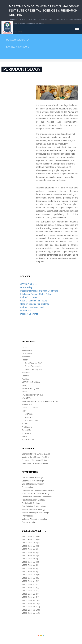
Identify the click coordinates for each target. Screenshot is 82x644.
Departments (27, 354)
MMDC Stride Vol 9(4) (31, 597)
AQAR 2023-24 (28, 440)
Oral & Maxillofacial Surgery (33, 484)
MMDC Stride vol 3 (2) (31, 552)
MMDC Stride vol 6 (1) (31, 572)
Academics (26, 357)
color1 (38, 636)
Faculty (25, 360)
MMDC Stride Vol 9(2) (31, 591)
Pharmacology (28, 516)
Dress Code (26, 311)
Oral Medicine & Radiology (32, 478)
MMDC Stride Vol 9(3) (31, 594)
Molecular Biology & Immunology (35, 519)
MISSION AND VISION (31, 382)
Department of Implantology (33, 481)
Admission (26, 373)
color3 (44, 636)
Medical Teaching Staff (34, 369)
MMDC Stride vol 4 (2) (31, 562)
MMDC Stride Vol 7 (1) (31, 575)
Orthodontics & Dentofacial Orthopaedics (38, 490)
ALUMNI (25, 424)
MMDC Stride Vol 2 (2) (31, 540)
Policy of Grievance (29, 314)
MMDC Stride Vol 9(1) (31, 587)
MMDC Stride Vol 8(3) (31, 584)
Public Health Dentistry (31, 503)
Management (27, 350)
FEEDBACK (27, 433)
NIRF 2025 (29, 417)
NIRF (24, 411)
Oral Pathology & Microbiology (34, 506)
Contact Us (26, 430)
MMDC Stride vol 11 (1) (31, 613)
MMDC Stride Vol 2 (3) (31, 543)
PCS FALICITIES (32, 421)
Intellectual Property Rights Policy (36, 294)
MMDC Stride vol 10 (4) (31, 610)
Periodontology (28, 487)
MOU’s (25, 436)
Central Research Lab (33, 366)
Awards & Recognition (31, 389)
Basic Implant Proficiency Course (35, 463)
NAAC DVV (26, 398)
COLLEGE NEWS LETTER (33, 408)
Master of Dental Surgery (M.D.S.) (35, 457)
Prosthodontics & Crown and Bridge (36, 494)
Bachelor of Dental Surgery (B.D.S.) (36, 454)
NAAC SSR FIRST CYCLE (32, 395)
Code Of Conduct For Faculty (34, 301)
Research (26, 376)
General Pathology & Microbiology (35, 513)
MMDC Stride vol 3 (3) (31, 556)
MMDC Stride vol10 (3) (31, 607)
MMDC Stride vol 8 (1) (31, 578)
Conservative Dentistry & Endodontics (37, 497)
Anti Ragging (27, 427)
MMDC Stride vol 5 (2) (31, 568)
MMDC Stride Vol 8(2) (31, 581)
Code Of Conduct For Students (35, 304)
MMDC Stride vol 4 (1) (31, 559)
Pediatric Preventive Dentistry (33, 500)
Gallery (25, 385)
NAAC (24, 392)
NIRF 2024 (29, 414)
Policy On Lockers (29, 297)
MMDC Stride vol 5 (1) (31, 565)
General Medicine (29, 522)
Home (24, 347)
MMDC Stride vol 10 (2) (31, 603)
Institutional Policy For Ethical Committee (39, 291)
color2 (41, 636)
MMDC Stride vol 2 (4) (31, 546)
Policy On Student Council (32, 307)
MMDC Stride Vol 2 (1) (31, 536)
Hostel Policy (26, 287)
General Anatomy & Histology (33, 510)
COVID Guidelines (29, 284)
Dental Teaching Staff (33, 363)
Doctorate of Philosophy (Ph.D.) (34, 460)
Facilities (25, 379)
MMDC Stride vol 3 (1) (31, 549)
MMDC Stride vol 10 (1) (31, 600)
